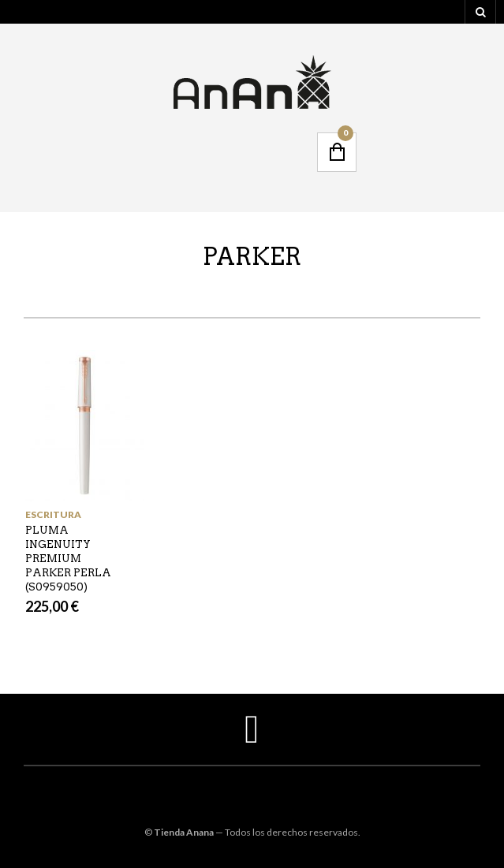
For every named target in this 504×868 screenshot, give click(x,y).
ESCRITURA (53, 514)
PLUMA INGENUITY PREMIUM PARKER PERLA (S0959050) (68, 559)
